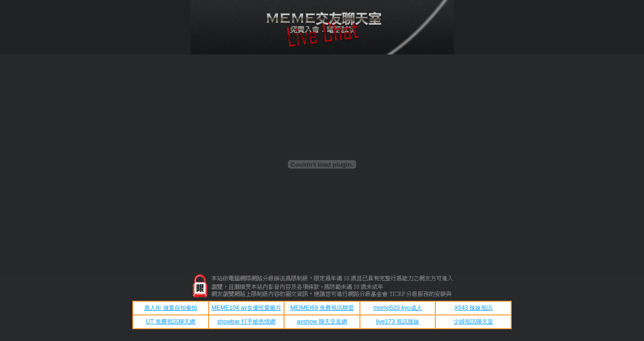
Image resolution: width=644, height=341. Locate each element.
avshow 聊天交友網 (322, 322)
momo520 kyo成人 (397, 308)
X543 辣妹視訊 (474, 308)
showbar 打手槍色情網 (246, 322)
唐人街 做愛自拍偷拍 (170, 308)
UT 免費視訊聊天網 (171, 322)
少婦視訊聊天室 (473, 322)
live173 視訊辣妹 (398, 322)
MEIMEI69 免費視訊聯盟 (322, 308)
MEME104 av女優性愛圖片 (246, 308)
